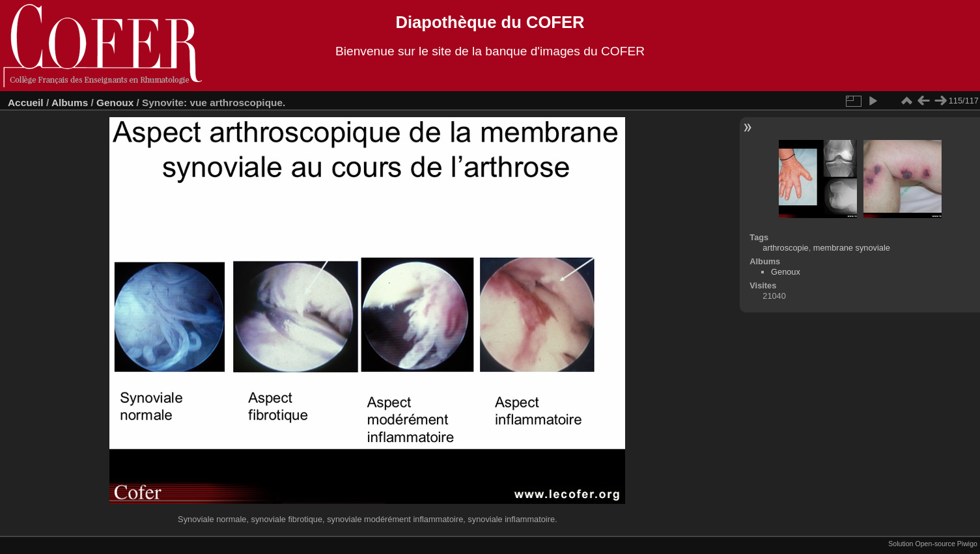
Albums (70, 103)
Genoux (115, 103)
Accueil (26, 103)
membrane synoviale (852, 248)
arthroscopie (785, 248)
